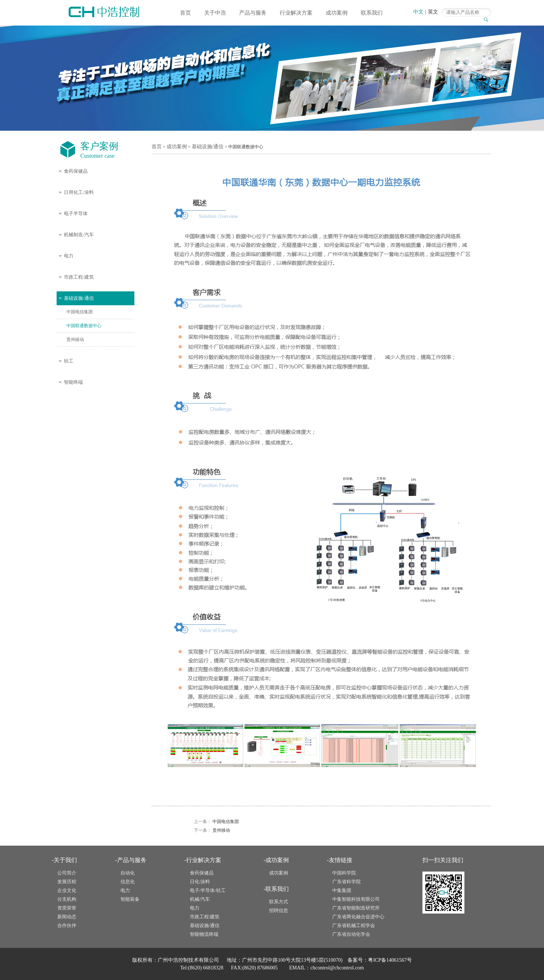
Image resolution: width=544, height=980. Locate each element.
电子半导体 (76, 213)
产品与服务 (253, 13)
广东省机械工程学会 (354, 925)
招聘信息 (279, 910)
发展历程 (67, 882)
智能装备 (130, 899)
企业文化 (67, 890)
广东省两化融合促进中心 (358, 917)
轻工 (69, 361)
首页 (185, 13)
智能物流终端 (204, 934)
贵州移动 (75, 340)
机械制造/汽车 (79, 235)
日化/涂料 (200, 882)
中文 (418, 12)
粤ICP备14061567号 (390, 960)
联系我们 (372, 13)
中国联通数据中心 (84, 326)
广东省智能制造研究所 (356, 908)
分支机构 (67, 899)
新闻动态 (67, 917)
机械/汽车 (200, 899)
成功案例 (337, 13)
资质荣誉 (67, 908)
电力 (69, 256)
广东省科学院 (346, 882)
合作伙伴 (67, 925)
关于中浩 (215, 13)
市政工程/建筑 (79, 277)
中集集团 (342, 890)
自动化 (128, 873)
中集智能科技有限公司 (356, 899)
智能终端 (73, 382)
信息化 (128, 882)
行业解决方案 (296, 13)
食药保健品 (76, 171)
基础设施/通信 (79, 298)
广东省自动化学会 (351, 934)
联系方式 (279, 902)
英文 (433, 12)
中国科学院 (344, 873)
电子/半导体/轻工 (208, 890)
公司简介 (67, 873)
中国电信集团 (80, 312)
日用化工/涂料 (79, 192)
